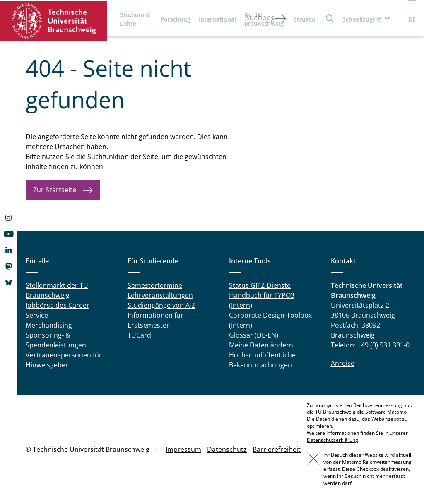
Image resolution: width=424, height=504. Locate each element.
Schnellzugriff (362, 19)
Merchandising (49, 325)
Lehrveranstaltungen (160, 295)
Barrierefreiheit (277, 449)
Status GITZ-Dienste (260, 285)
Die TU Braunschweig (264, 19)
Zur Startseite (55, 190)
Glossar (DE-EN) (254, 335)
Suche (330, 18)
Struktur (306, 19)
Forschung (176, 19)
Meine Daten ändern (261, 345)
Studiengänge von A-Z (161, 305)
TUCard (139, 335)
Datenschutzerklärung (332, 440)
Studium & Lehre (135, 19)
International (217, 19)
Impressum (183, 449)
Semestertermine (155, 285)
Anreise (343, 363)
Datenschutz (227, 449)
